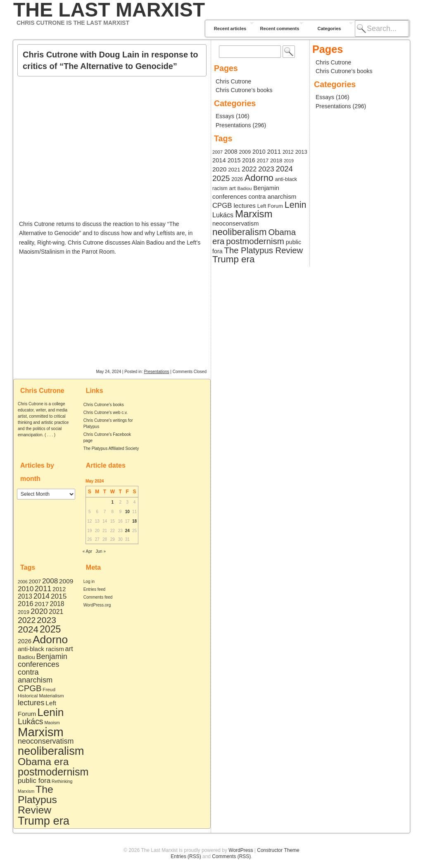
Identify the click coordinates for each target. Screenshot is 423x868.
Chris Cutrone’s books (244, 90)
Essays (225, 116)
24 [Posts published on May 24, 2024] (127, 531)
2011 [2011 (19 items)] (43, 589)
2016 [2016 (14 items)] (26, 604)
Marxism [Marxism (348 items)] (41, 732)
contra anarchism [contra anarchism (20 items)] (35, 676)
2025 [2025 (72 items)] (50, 629)
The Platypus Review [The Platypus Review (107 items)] (37, 799)
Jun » (101, 551)
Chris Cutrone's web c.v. (106, 413)
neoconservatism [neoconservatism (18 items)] (46, 741)
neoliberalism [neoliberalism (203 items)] (51, 751)
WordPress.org (97, 605)
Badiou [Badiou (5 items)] (26, 657)
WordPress (241, 850)
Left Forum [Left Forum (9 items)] (270, 206)
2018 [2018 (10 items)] (57, 604)
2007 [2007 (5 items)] (35, 581)
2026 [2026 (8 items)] (25, 641)
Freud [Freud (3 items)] (49, 689)
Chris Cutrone (233, 81)
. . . (50, 435)
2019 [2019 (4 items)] (24, 612)
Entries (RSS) (186, 856)
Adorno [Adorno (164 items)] (50, 640)
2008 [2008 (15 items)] (50, 581)
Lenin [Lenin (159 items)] (50, 712)
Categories (329, 29)
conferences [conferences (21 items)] (38, 664)
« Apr (87, 551)
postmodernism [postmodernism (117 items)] (53, 772)
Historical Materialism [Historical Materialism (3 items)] (41, 696)
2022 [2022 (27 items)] (27, 620)
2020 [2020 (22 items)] (39, 611)
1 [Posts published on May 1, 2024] (113, 502)
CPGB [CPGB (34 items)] (30, 688)
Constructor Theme (278, 850)
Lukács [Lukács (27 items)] (31, 721)
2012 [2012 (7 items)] (59, 589)
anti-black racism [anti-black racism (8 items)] (41, 649)
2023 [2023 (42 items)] (46, 620)
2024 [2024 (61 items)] (28, 629)
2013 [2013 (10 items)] (25, 596)
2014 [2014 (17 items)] (42, 596)
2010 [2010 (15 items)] (26, 589)
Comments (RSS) (231, 856)
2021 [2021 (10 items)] (56, 612)
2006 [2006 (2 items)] (23, 582)
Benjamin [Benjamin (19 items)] (51, 656)
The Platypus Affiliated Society (111, 448)
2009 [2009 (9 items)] (66, 581)
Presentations (156, 372)
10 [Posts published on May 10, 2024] (127, 512)
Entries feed (94, 589)
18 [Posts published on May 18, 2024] (134, 521)
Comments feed (98, 597)
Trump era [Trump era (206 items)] (44, 821)
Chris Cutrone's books (104, 405)
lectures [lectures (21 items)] (31, 703)
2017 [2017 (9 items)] (42, 604)
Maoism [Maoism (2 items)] (52, 723)
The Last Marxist (109, 10)
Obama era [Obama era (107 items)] (43, 762)
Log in (89, 581)
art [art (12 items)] (69, 649)
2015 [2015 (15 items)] (59, 596)
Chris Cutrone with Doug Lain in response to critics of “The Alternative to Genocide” (110, 60)
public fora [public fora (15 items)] (34, 780)
